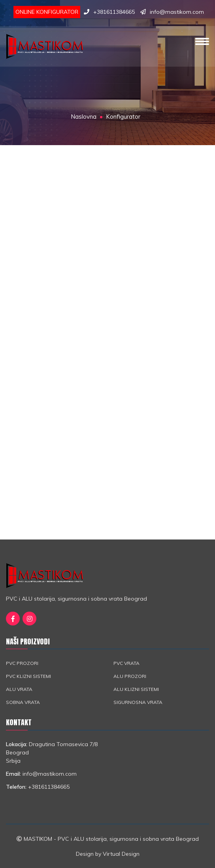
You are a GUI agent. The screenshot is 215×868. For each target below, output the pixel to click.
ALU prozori (130, 676)
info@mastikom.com (177, 12)
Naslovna (84, 117)
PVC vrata (126, 663)
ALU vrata (19, 689)
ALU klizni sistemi (136, 689)
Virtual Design (121, 854)
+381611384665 (114, 12)
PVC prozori (22, 663)
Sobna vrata (23, 702)
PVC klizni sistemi (28, 676)
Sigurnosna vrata (138, 702)
